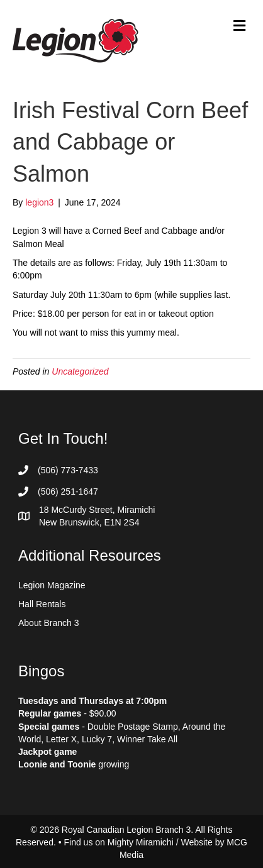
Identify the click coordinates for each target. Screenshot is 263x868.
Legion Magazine (52, 585)
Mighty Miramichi (141, 842)
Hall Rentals (42, 604)
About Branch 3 (49, 623)
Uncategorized (80, 371)
